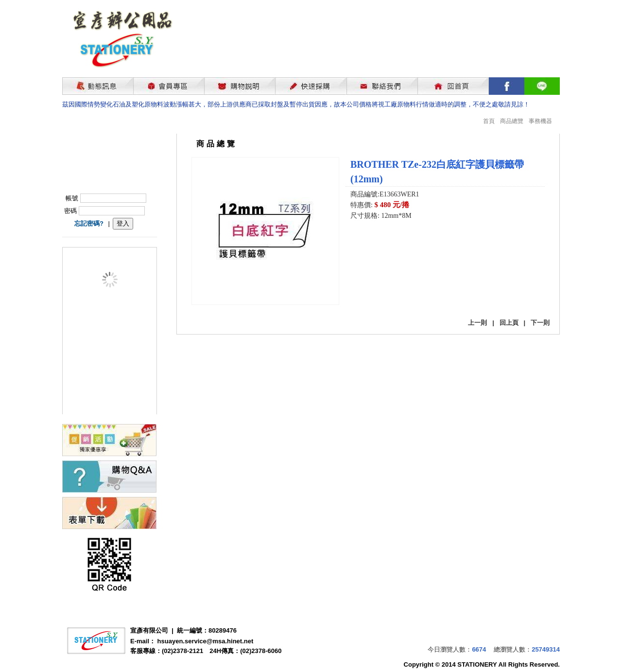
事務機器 (540, 121)
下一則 (540, 323)
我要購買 (376, 242)
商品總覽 (512, 121)
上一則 (477, 323)
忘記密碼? (89, 223)
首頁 (489, 121)
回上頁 (509, 323)
